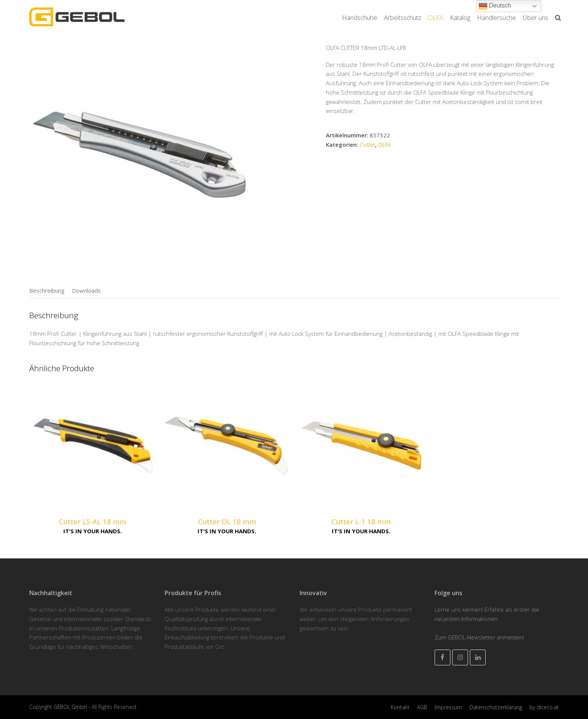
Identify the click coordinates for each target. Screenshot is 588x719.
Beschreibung (47, 290)
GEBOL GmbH (71, 707)
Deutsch (495, 6)
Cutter (367, 144)
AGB (422, 707)
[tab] (47, 290)
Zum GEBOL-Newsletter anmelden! (479, 637)
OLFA (384, 144)
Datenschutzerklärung (496, 707)
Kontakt (400, 707)
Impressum (448, 707)
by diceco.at (544, 707)
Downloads (86, 290)
